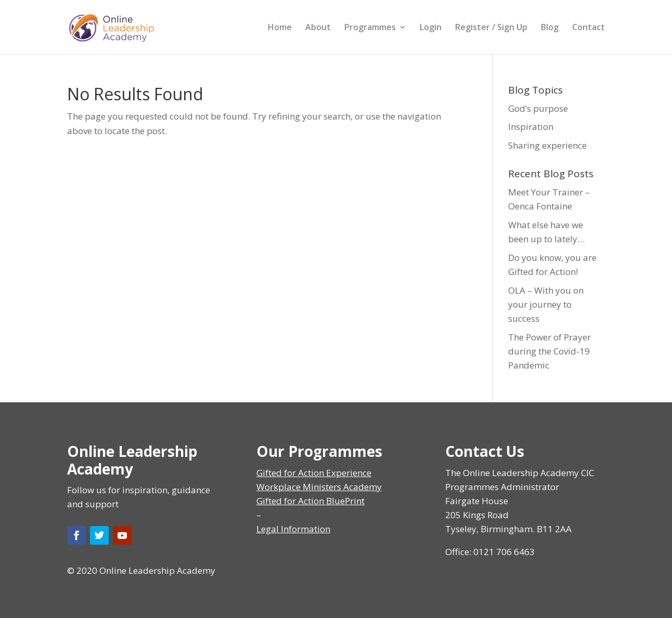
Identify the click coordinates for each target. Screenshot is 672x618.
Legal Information (293, 529)
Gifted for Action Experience (314, 473)
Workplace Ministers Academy (319, 487)
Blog (550, 28)
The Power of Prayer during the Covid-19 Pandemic (550, 351)
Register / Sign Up (491, 28)
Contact (589, 28)
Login (431, 28)
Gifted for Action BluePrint (311, 501)
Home (280, 28)
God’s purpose (538, 108)
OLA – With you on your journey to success (546, 304)
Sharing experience (547, 145)
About (318, 28)
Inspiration (531, 127)
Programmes (370, 28)
